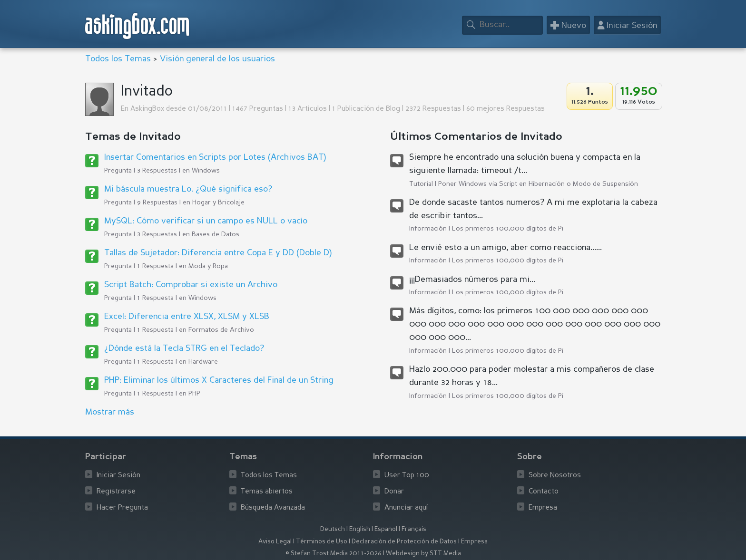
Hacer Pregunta (122, 508)
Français (414, 529)
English (360, 529)
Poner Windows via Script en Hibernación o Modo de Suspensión (538, 184)
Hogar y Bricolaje (218, 203)
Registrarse (116, 492)
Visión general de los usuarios (217, 59)
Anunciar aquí (406, 508)
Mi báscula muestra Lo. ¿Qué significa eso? (188, 189)
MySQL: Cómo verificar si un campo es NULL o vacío (206, 221)
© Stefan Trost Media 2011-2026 (334, 554)
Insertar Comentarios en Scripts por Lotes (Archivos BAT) (215, 157)
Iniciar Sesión (118, 476)
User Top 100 (407, 476)
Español (386, 529)
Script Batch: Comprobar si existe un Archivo (191, 285)
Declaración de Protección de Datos (404, 542)
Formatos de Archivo (221, 330)
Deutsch (333, 529)
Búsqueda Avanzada (273, 508)
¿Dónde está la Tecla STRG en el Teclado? (184, 348)
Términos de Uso (322, 542)
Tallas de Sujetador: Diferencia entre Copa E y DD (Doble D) (218, 253)
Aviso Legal (275, 542)
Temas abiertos (267, 492)
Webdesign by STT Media (423, 554)
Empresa (543, 508)
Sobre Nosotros (555, 476)
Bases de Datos (216, 234)
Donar (394, 492)
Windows (206, 171)
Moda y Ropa (208, 266)
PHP (194, 394)
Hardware (203, 362)
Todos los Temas (118, 59)
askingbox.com (138, 26)
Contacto (544, 492)
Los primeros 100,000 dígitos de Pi (508, 229)
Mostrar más (110, 412)
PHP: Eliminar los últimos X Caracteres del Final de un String (219, 380)
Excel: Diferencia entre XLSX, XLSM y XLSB (187, 317)
